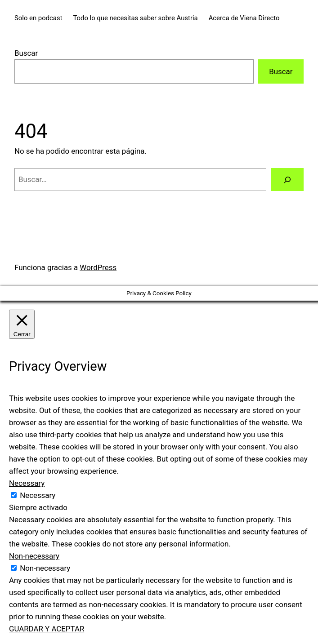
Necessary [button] (27, 483)
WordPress (98, 267)
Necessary (38, 495)
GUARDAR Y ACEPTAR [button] (47, 629)
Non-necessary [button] (34, 556)
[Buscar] (287, 180)
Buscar (26, 53)
